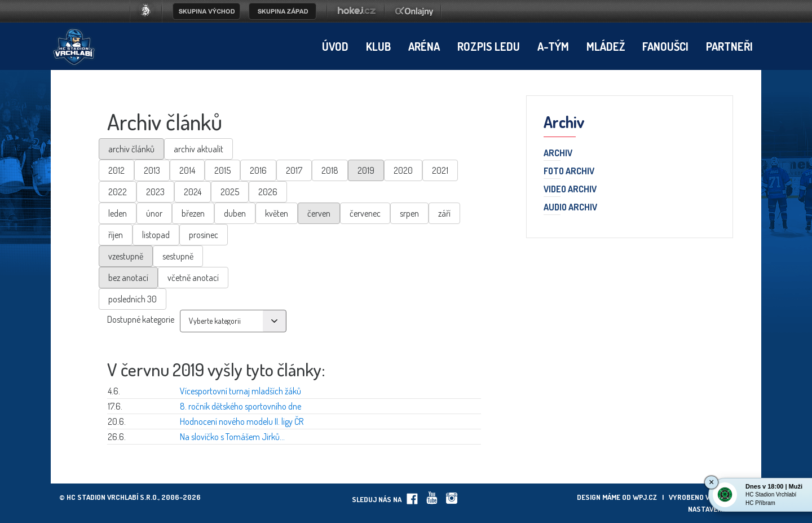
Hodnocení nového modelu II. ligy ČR (242, 421)
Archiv (558, 153)
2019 (366, 170)
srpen (409, 213)
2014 (187, 170)
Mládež (606, 46)
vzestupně (126, 256)
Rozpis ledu (489, 46)
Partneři (729, 46)
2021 (440, 170)
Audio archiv (570, 208)
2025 (230, 192)
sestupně (178, 256)
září (444, 213)
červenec (365, 213)
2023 (155, 192)
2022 (118, 192)
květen (277, 213)
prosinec (204, 235)
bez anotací (128, 278)
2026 (268, 192)
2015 (222, 170)
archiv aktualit (198, 149)
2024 (193, 192)
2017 (294, 170)
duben (235, 213)
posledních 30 (133, 299)
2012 (116, 170)
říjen (116, 235)
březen (193, 213)
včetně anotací (193, 278)
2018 (330, 170)
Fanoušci (665, 46)
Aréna (424, 46)
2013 (152, 170)
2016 (258, 170)
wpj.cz (645, 497)
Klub (378, 46)
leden (118, 213)
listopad (156, 235)
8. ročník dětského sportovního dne (240, 406)
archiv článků (131, 149)
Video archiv (570, 190)
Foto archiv (569, 172)
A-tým (553, 46)
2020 (403, 170)
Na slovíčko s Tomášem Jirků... (232, 437)
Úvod (335, 46)
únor (154, 213)
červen (319, 213)
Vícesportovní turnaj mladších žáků (240, 391)
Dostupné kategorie (141, 319)
